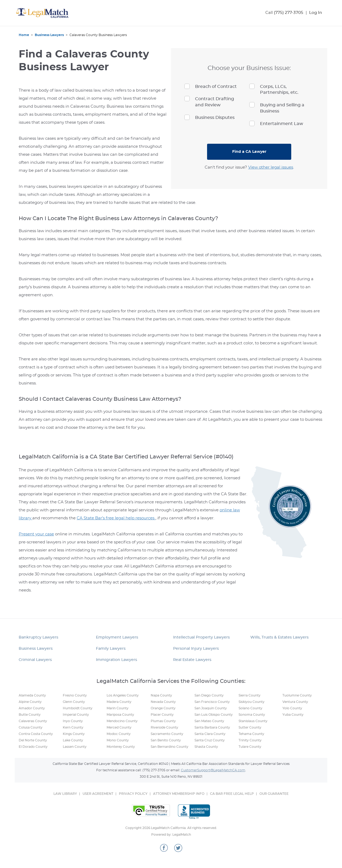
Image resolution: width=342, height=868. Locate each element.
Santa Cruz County (210, 740)
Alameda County (32, 695)
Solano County (250, 708)
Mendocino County (122, 721)
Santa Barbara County (212, 727)
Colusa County (31, 727)
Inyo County (73, 721)
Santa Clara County (210, 734)
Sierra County (250, 695)
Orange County (163, 708)
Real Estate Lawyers (192, 660)
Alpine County (30, 702)
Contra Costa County (36, 734)
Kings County (74, 734)
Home (24, 35)
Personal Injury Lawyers (196, 649)
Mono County (118, 740)
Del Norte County (33, 740)
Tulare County (250, 747)
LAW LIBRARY (65, 794)
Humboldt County (78, 708)
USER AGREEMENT (98, 794)
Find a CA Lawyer (249, 152)
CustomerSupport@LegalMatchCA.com (213, 770)
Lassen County (75, 747)
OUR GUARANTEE (274, 794)
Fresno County (75, 695)
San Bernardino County (170, 747)
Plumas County (163, 721)
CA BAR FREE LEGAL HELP (232, 794)
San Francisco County (212, 702)
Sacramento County (167, 734)
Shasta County (206, 747)
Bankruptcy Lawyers (38, 637)
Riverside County (164, 727)
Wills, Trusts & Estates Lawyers (279, 637)
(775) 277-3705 (289, 13)
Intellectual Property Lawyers (201, 637)
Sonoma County (252, 715)
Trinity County (250, 740)
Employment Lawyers (117, 637)
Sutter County (250, 727)
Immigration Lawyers (116, 660)
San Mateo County (209, 721)
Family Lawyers (111, 649)
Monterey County (121, 747)
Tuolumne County (297, 695)
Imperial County (76, 715)
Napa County (161, 695)
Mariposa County (120, 715)
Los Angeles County (123, 695)
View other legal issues (271, 167)
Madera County (119, 702)
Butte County (30, 715)
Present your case (36, 534)
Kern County (73, 727)
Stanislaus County (253, 721)
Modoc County (119, 734)
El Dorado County (33, 747)
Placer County (162, 715)
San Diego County (209, 695)
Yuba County (293, 715)
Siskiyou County (252, 702)
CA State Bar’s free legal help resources (116, 518)
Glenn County (74, 702)
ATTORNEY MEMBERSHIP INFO (179, 794)
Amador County (32, 708)
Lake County (73, 740)
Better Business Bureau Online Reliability (194, 812)
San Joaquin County (211, 708)
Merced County (119, 727)
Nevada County (163, 702)
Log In (316, 13)
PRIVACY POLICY (133, 794)
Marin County (118, 708)
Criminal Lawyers (35, 660)
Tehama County (251, 734)
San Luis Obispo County (214, 715)
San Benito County (166, 740)
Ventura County (295, 702)
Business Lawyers (49, 35)
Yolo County (292, 708)
